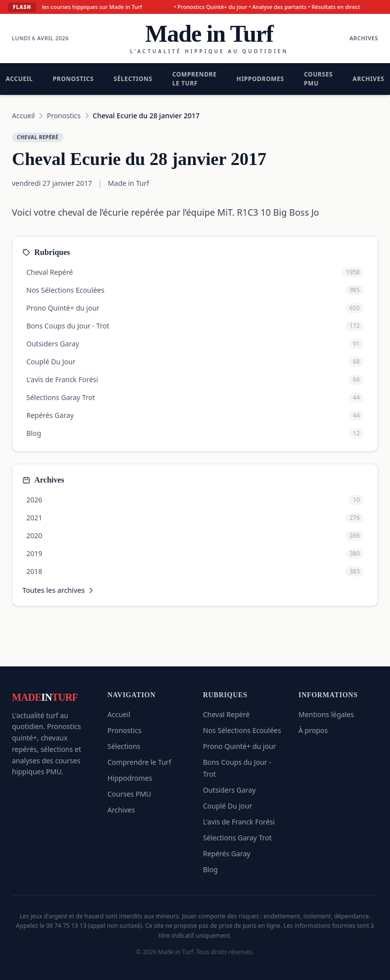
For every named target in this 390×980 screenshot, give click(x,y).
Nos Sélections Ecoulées (242, 730)
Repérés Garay (227, 854)
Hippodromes (260, 79)
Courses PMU (318, 79)
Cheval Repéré (227, 714)
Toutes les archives (59, 590)
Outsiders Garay (230, 790)
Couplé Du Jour (228, 806)
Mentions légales (326, 714)
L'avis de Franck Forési (239, 822)
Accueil (23, 116)
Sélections (133, 79)
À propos (313, 730)
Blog (211, 869)
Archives (364, 38)
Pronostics (73, 79)
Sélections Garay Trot (237, 838)
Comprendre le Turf (195, 79)
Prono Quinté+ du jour (240, 746)
